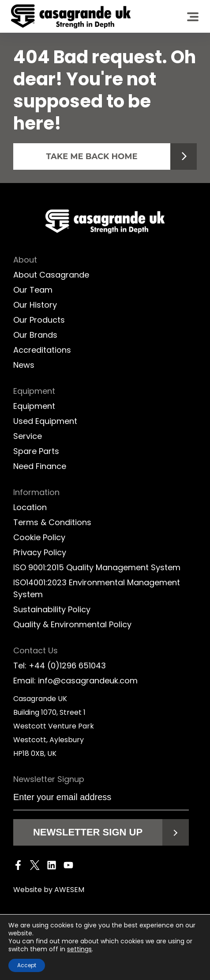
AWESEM (69, 890)
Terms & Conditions (52, 522)
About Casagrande (51, 275)
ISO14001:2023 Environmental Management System (97, 588)
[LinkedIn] (52, 867)
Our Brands (35, 335)
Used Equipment (45, 421)
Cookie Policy (39, 537)
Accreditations (42, 350)
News (24, 365)
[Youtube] (68, 867)
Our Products (39, 320)
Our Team (33, 290)
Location (30, 507)
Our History (35, 305)
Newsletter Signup (50, 779)
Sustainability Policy (52, 609)
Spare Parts (36, 451)
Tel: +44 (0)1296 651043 (60, 665)
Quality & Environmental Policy (72, 624)
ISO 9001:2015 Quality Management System (97, 567)
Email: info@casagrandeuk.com (75, 681)
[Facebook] (18, 867)
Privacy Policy (40, 552)
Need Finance (40, 466)
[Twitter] (35, 867)
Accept (27, 965)
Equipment (34, 406)
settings (79, 949)
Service (28, 436)
